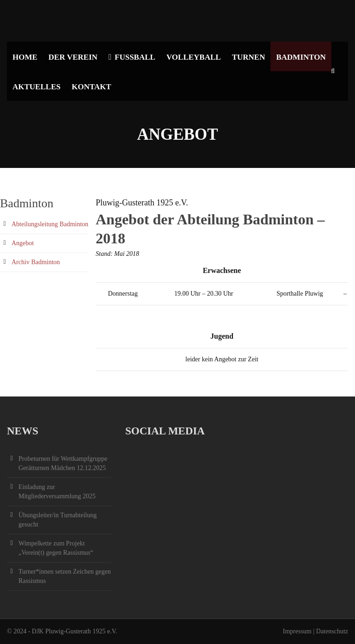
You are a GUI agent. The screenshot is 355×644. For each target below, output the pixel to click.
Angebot (23, 243)
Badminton (301, 57)
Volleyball (194, 57)
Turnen (249, 57)
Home (25, 57)
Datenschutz (332, 631)
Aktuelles (37, 87)
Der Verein (73, 57)
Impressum (297, 631)
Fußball (132, 57)
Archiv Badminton (36, 262)
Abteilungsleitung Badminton (50, 224)
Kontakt (92, 87)
